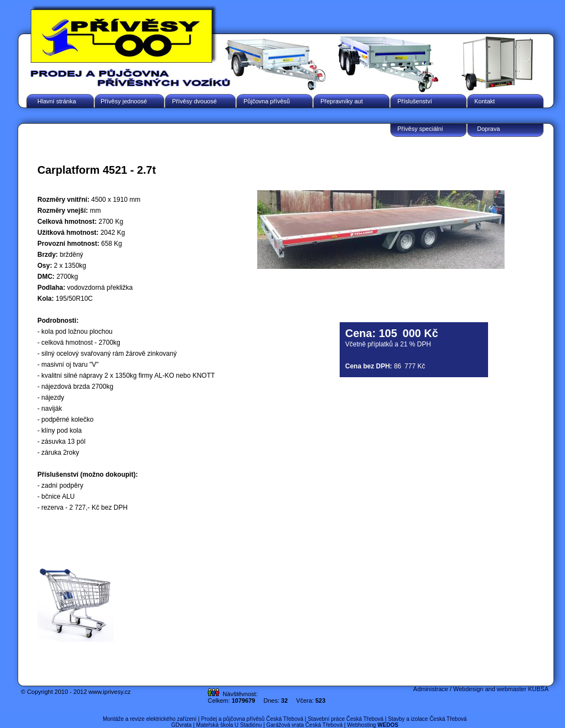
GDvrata (181, 725)
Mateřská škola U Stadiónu (229, 725)
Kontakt (484, 101)
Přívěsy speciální (420, 129)
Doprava (489, 129)
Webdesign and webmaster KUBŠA (501, 689)
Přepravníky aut (342, 101)
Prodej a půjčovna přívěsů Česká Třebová (252, 719)
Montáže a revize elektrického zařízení (150, 719)
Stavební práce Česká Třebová (346, 719)
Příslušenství (415, 101)
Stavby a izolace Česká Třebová (427, 719)
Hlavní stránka (57, 101)
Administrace (431, 689)
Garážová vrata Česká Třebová (304, 725)
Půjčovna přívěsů (267, 101)
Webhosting (372, 725)
